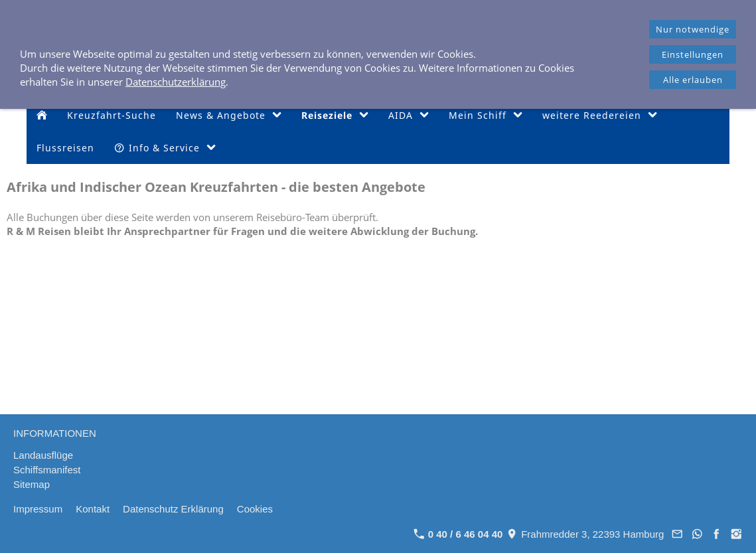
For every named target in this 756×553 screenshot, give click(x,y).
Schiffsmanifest (47, 470)
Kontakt (93, 509)
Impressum (38, 509)
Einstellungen (693, 54)
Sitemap (32, 484)
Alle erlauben (693, 80)
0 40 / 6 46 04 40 (458, 534)
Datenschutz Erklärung (173, 509)
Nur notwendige (693, 29)
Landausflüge (43, 455)
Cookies (255, 509)
